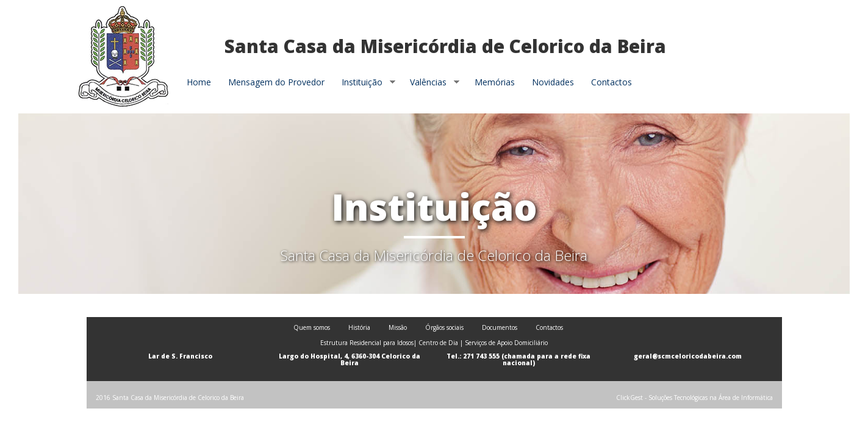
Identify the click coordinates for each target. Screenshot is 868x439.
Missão (398, 327)
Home (199, 82)
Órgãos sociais (444, 327)
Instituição (364, 82)
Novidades (553, 82)
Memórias (495, 82)
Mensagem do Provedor (276, 82)
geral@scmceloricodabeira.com (688, 356)
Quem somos (312, 327)
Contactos (612, 82)
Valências (430, 82)
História (359, 327)
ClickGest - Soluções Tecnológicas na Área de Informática (694, 398)
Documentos (500, 327)
